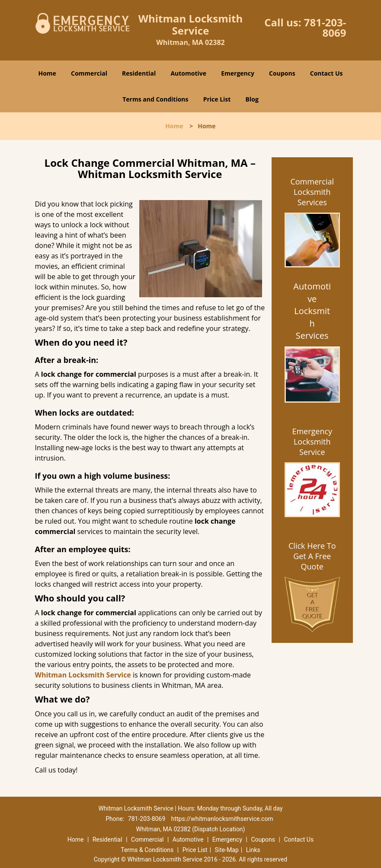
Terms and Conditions (155, 99)
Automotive (188, 73)
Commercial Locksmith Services (312, 192)
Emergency (238, 73)
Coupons (282, 73)
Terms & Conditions (147, 850)
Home (47, 73)
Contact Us (327, 73)
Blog (252, 99)
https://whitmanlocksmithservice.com (222, 819)
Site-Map (227, 850)
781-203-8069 (325, 27)
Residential (139, 73)
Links (253, 850)
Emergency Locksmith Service (312, 442)
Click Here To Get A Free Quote (312, 556)
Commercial (89, 73)
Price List (217, 99)
